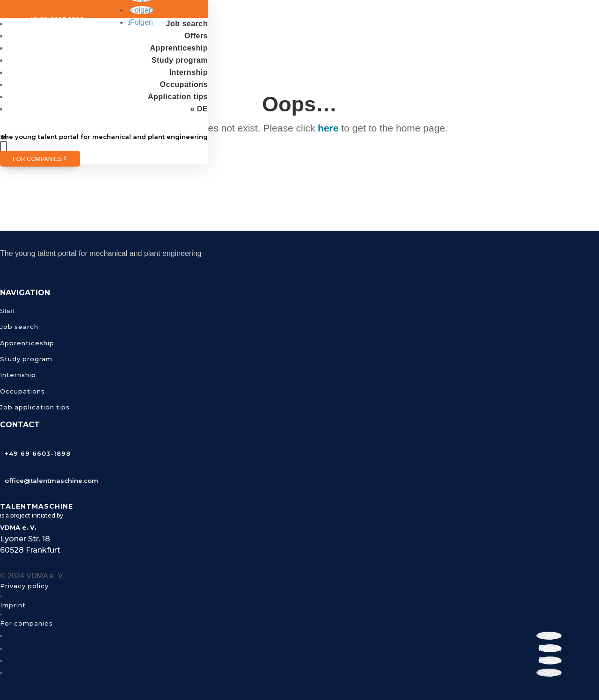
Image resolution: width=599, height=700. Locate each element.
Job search (187, 24)
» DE (199, 109)
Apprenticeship (179, 48)
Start (7, 311)
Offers (196, 36)
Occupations (184, 84)
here (328, 128)
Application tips (178, 97)
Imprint (13, 605)
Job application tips (35, 407)
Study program (180, 60)
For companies (37, 159)
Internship (189, 72)
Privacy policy (24, 586)
